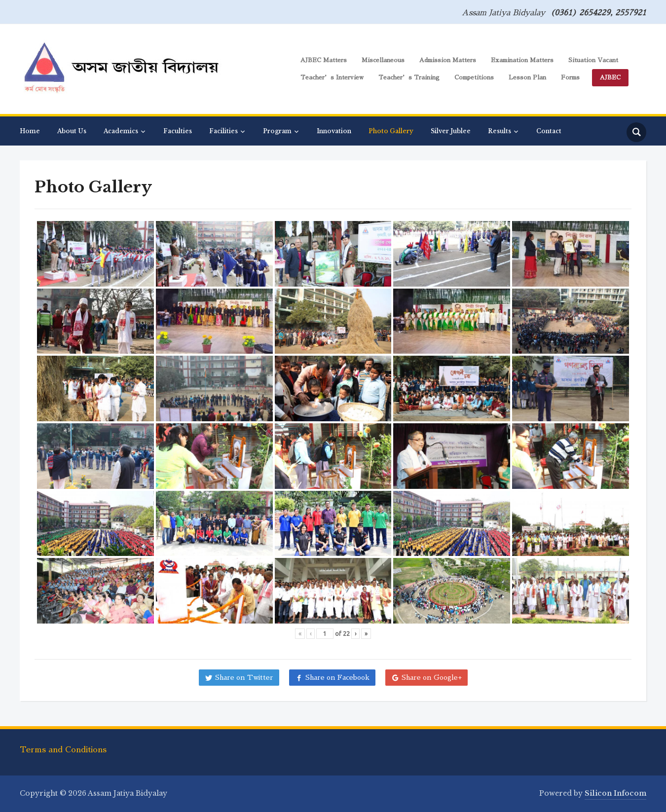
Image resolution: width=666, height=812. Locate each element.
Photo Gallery (391, 131)
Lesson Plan (527, 77)
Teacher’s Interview (332, 77)
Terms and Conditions (63, 750)
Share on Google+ (432, 677)
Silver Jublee (451, 131)
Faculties (178, 131)
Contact (549, 131)
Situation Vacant (593, 60)
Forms (570, 77)
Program (277, 131)
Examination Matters (522, 60)
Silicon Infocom (615, 793)
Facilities (223, 131)
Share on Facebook (337, 677)
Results (499, 131)
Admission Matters (448, 60)
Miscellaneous (383, 60)
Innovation (334, 131)
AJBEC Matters (324, 60)
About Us (72, 131)
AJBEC (610, 77)
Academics (121, 131)
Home (30, 131)
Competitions (474, 77)
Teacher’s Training (409, 77)
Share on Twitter (244, 677)
